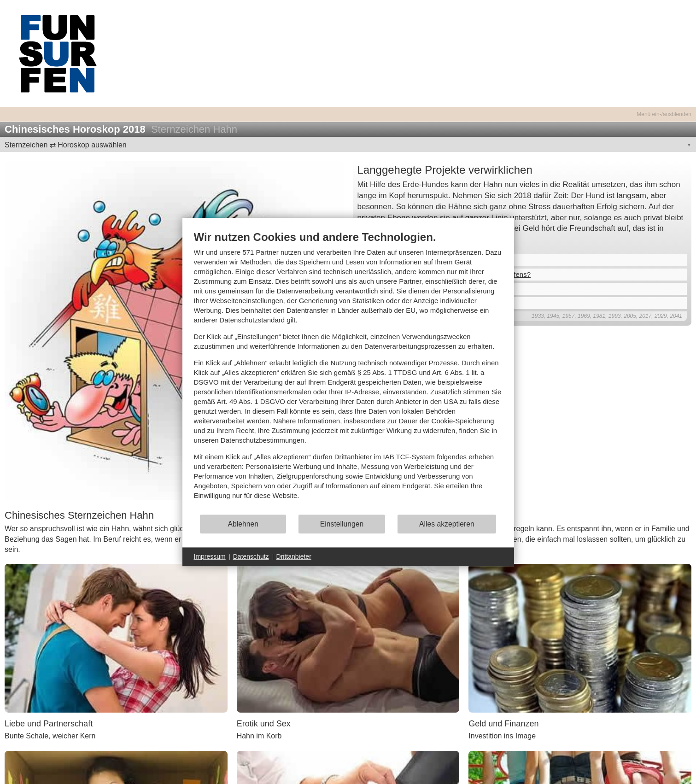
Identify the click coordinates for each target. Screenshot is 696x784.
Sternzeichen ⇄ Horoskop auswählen (66, 145)
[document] (348, 372)
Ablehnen (243, 524)
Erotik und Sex (264, 724)
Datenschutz (251, 556)
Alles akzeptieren (447, 524)
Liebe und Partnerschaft (49, 724)
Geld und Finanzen (503, 724)
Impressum (210, 556)
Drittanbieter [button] (294, 556)
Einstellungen (342, 524)
